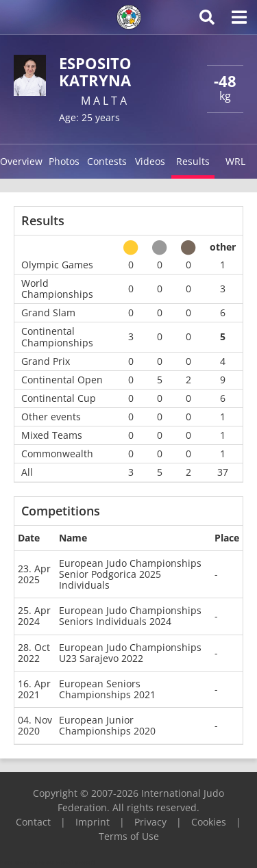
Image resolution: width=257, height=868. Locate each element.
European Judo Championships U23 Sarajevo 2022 (130, 653)
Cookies (209, 822)
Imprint (93, 822)
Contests (107, 161)
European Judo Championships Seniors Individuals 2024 (130, 616)
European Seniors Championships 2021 (107, 689)
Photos (64, 161)
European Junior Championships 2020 (107, 725)
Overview (21, 161)
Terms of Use (129, 836)
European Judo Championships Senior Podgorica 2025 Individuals (130, 574)
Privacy (150, 822)
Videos (150, 161)
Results (193, 161)
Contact (33, 822)
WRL (235, 161)
